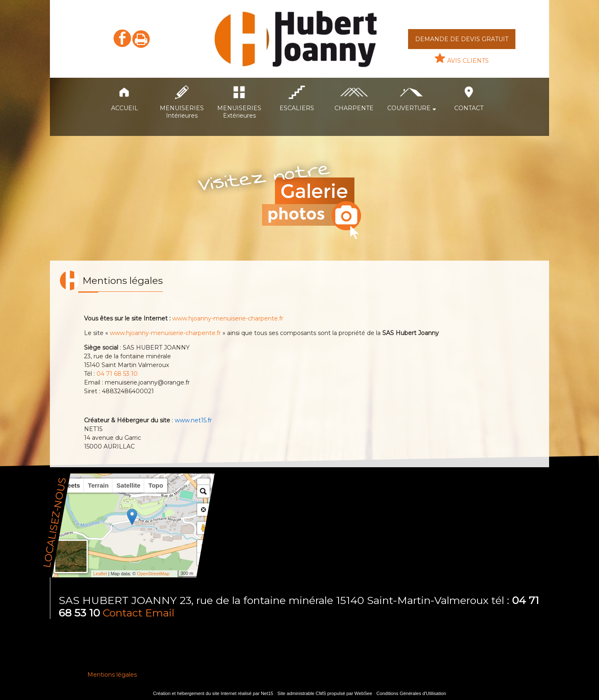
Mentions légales (112, 675)
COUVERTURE (409, 108)
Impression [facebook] (141, 39)
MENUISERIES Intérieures (182, 112)
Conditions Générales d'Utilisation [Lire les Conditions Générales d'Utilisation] (411, 693)
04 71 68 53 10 (117, 374)
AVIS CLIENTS (468, 61)
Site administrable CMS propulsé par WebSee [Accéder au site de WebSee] (325, 693)
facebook (122, 38)
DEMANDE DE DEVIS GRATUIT (462, 39)
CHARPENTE (354, 108)
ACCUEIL (125, 108)
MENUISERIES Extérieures (239, 112)
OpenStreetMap (153, 574)
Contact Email (139, 613)
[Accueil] (297, 39)
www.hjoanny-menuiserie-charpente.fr (228, 318)
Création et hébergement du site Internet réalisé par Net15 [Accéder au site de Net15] (213, 693)
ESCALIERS (297, 108)
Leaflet (100, 574)
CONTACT (469, 108)
